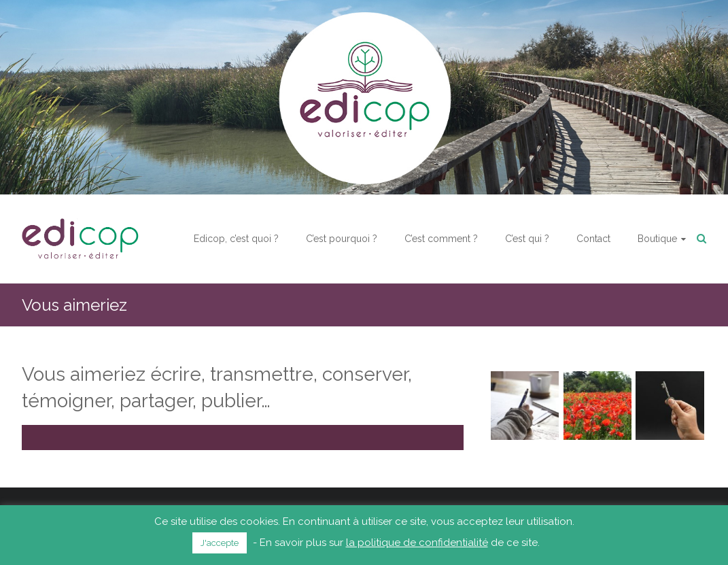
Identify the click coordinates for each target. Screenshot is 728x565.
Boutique (657, 239)
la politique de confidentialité (417, 543)
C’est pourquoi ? (342, 239)
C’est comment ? (441, 239)
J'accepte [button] (220, 543)
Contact (593, 239)
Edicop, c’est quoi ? (236, 239)
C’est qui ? (527, 239)
